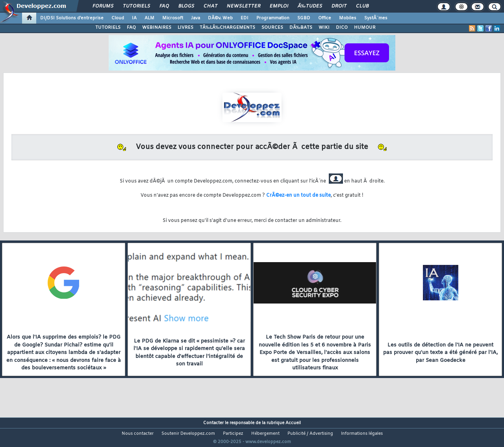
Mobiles (348, 18)
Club (362, 6)
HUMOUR (365, 28)
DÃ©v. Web (220, 18)
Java (195, 18)
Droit (339, 6)
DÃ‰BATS (301, 28)
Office (325, 18)
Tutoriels (136, 6)
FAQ (164, 6)
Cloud (118, 18)
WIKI (324, 28)
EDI (245, 18)
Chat (210, 6)
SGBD (304, 18)
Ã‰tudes (310, 6)
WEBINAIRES (157, 28)
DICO (342, 28)
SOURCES (272, 28)
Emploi (279, 6)
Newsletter (244, 6)
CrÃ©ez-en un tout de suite (298, 196)
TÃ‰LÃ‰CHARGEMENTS (227, 28)
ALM (149, 18)
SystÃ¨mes (376, 18)
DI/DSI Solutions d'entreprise (72, 18)
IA (134, 18)
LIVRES (185, 28)
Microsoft (173, 18)
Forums (103, 6)
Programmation (273, 18)
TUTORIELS (108, 28)
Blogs (186, 6)
